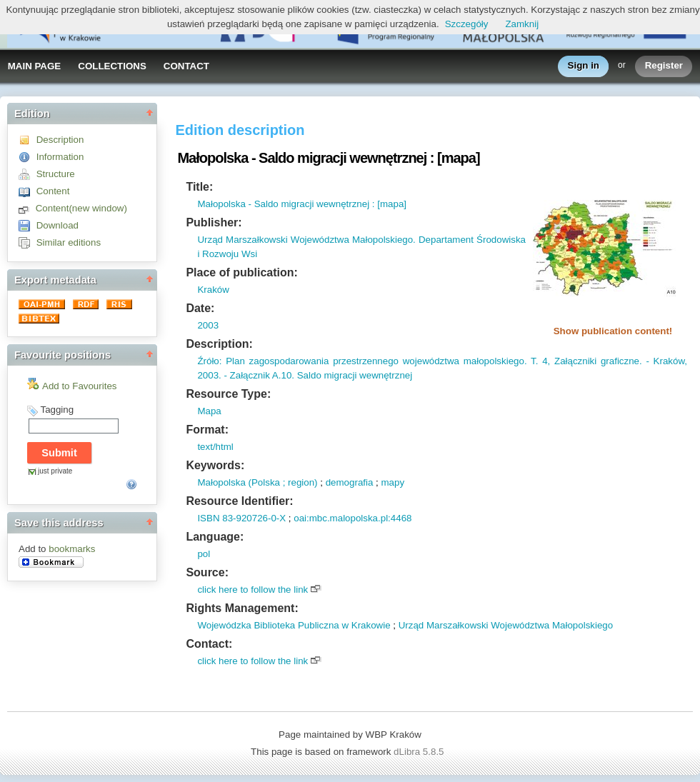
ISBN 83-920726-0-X (241, 518)
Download (57, 225)
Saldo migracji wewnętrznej (353, 375)
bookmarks (72, 549)
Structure (56, 174)
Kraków (213, 290)
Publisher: (214, 222)
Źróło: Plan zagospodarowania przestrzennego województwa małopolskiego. (362, 361)
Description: (219, 344)
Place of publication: (241, 272)
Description (60, 140)
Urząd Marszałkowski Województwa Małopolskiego (506, 625)
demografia (350, 482)
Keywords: (215, 465)
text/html (215, 447)
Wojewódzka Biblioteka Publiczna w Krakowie (294, 625)
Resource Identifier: (239, 501)
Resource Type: (228, 394)
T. (533, 361)
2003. (209, 375)
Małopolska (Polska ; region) (257, 482)
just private (55, 471)
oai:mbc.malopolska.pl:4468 (352, 518)
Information (60, 157)
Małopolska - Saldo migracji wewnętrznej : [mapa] (302, 204)
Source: (207, 572)
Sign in (584, 66)
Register (664, 66)
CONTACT (186, 66)
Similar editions (69, 242)
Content (53, 191)
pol (204, 554)
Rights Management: (242, 608)
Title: (199, 187)
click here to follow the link (252, 590)
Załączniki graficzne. (596, 361)
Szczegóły (467, 24)
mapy (392, 482)
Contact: (209, 644)
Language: (215, 537)
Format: (207, 430)
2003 (208, 325)
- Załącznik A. (251, 375)
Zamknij (522, 24)
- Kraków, (665, 361)
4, (544, 361)
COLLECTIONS (112, 66)
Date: (200, 308)
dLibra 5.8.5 (420, 752)
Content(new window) (81, 208)
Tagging (57, 410)
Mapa (209, 411)
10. (287, 375)
